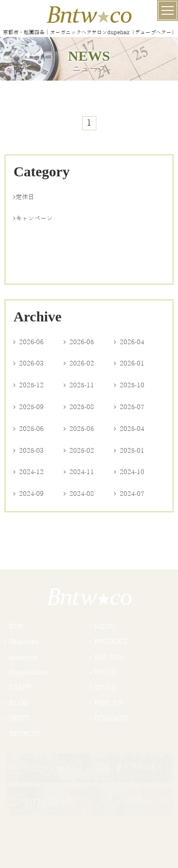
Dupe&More (28, 673)
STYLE (105, 688)
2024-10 (129, 472)
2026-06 (28, 342)
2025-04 (129, 429)
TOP (16, 627)
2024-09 (28, 494)
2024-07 (129, 494)
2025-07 (129, 407)
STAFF (20, 688)
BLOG (19, 704)
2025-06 (28, 429)
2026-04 (129, 342)
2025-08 (79, 407)
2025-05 (79, 429)
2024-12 (28, 472)
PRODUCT (111, 642)
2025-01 (129, 451)
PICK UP (108, 704)
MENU (105, 627)
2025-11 (79, 385)
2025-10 (129, 385)
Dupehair (24, 642)
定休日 (24, 197)
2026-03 (28, 364)
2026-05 (79, 342)
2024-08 (79, 494)
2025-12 (28, 385)
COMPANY (112, 719)
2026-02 (79, 364)
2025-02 (79, 451)
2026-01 (129, 364)
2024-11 (79, 472)
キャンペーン (33, 219)
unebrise (23, 658)
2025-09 (28, 407)
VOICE (105, 673)
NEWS (19, 719)
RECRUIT (24, 734)
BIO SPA (108, 658)
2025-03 (28, 451)
